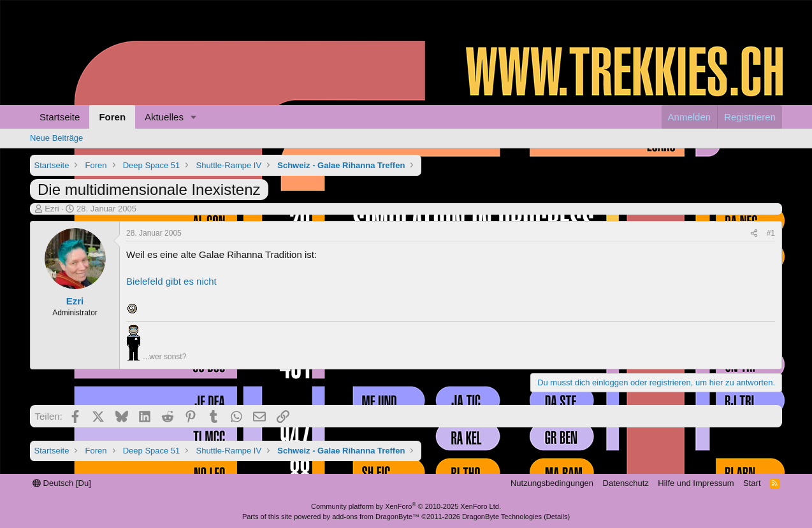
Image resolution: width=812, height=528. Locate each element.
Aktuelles (164, 117)
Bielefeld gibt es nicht (171, 281)
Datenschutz (626, 483)
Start (752, 483)
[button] (194, 117)
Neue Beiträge (56, 138)
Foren (112, 117)
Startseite (60, 117)
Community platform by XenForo (406, 506)
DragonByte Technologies (502, 517)
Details (557, 517)
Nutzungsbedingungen (552, 483)
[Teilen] (754, 233)
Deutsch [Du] (62, 483)
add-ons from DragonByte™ (376, 517)
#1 (771, 233)
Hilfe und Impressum (696, 483)
